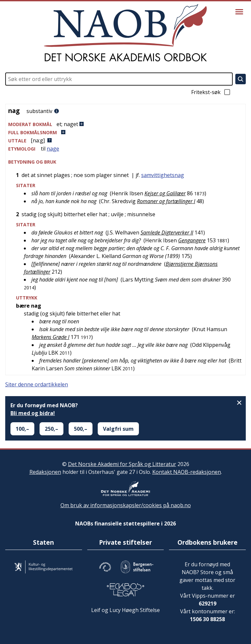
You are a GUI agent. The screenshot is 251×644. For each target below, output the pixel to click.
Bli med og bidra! (33, 413)
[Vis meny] (239, 12)
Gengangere (192, 240)
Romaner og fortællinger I (166, 201)
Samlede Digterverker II (167, 233)
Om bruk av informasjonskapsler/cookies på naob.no (126, 505)
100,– (22, 429)
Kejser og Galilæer (165, 193)
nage (53, 149)
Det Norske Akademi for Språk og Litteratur (122, 464)
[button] (125, 124)
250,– (51, 429)
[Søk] (241, 79)
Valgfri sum (118, 429)
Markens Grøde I (50, 337)
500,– (81, 429)
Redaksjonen (45, 472)
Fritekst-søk (211, 92)
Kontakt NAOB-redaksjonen (187, 472)
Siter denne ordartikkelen (37, 384)
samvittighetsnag (163, 175)
